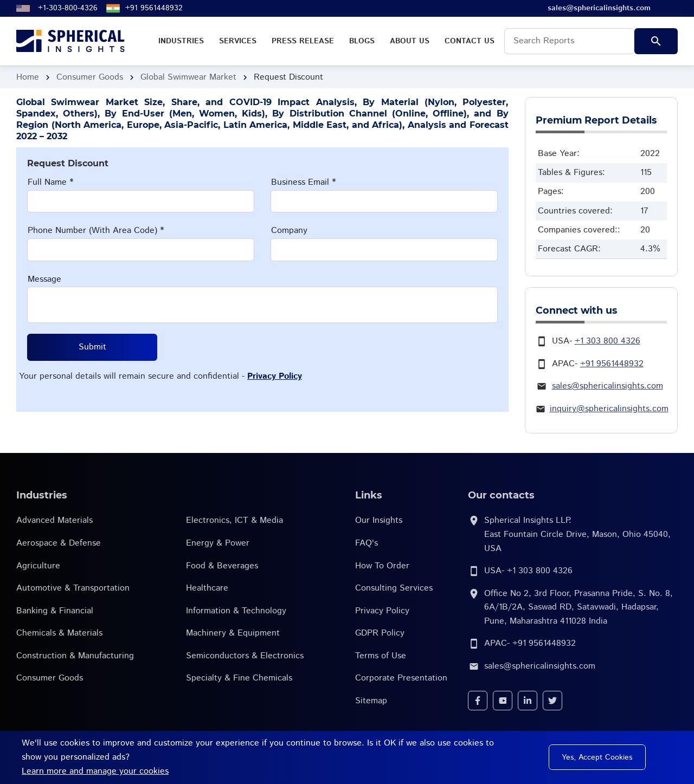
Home (28, 77)
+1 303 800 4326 (608, 341)
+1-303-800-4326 (68, 8)
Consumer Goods (90, 77)
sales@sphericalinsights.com (608, 386)
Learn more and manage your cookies (95, 771)
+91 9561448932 (154, 8)
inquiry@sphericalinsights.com (609, 409)
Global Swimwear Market (188, 77)
